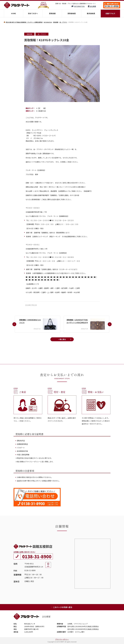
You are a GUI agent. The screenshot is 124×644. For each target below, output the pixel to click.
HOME (14, 13)
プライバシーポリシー (62, 639)
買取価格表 (72, 13)
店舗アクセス (110, 13)
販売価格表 (91, 13)
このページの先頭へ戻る (62, 607)
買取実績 (52, 13)
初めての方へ (33, 13)
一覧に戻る (62, 339)
